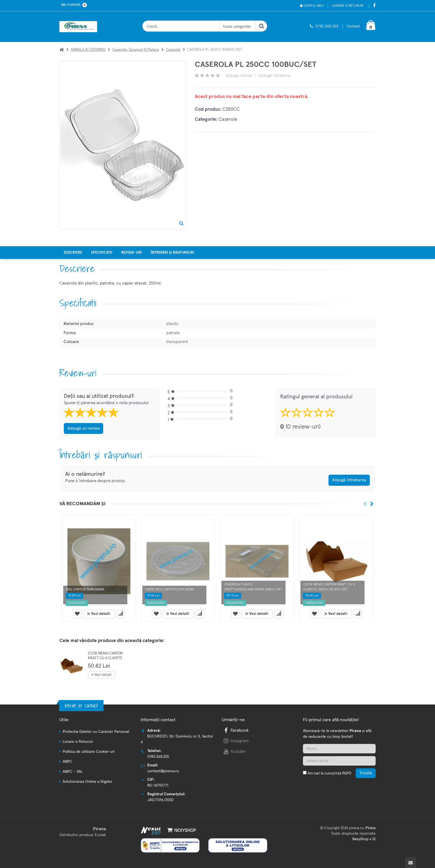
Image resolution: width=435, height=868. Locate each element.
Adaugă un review (84, 428)
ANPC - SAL (73, 772)
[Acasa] (62, 50)
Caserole (173, 50)
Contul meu (312, 6)
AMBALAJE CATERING (88, 50)
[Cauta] (261, 26)
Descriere (73, 253)
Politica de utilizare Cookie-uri (89, 752)
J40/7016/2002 (160, 800)
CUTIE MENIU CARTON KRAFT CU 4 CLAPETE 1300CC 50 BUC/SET (105, 658)
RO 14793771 (158, 786)
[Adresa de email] (339, 761)
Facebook (236, 730)
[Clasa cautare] (238, 26)
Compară (73, 5)
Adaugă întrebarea (349, 480)
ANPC (68, 762)
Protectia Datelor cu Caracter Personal (96, 732)
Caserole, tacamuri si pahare (136, 50)
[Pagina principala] (80, 27)
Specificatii (102, 253)
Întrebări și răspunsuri (172, 253)
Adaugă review (239, 76)
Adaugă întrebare (274, 76)
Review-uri (131, 253)
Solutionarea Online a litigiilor (88, 782)
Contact (353, 27)
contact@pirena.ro (163, 771)
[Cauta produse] (181, 26)
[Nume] (339, 749)
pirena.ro (356, 828)
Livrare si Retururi (348, 6)
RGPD (347, 773)
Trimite (366, 773)
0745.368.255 (327, 27)
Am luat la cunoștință (329, 773)
